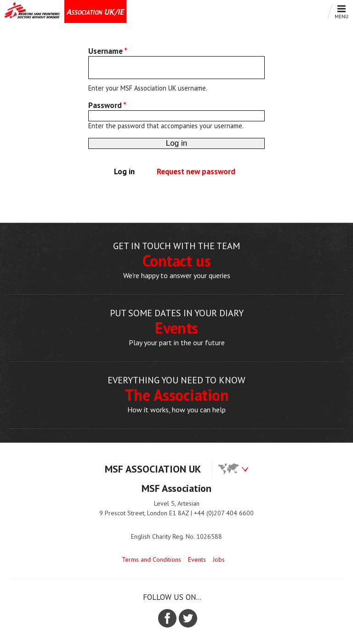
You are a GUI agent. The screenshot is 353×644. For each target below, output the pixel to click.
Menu (339, 12)
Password (107, 105)
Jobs (219, 559)
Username (108, 51)
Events (197, 559)
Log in (128, 171)
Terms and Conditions (151, 559)
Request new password (196, 171)
